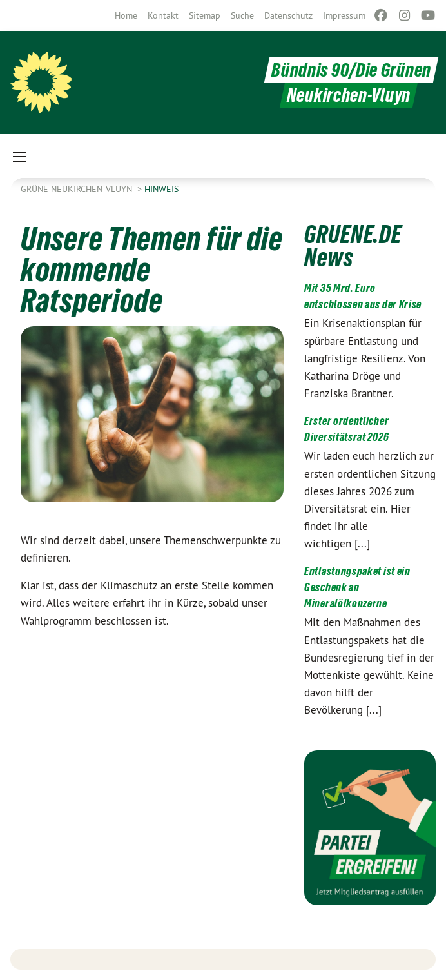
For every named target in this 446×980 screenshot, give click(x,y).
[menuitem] (126, 15)
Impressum (344, 15)
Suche (242, 15)
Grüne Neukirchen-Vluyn (78, 189)
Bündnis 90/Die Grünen (351, 70)
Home (126, 15)
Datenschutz (288, 15)
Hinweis (161, 189)
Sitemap (205, 15)
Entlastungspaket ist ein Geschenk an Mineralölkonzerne (357, 587)
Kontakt (163, 15)
